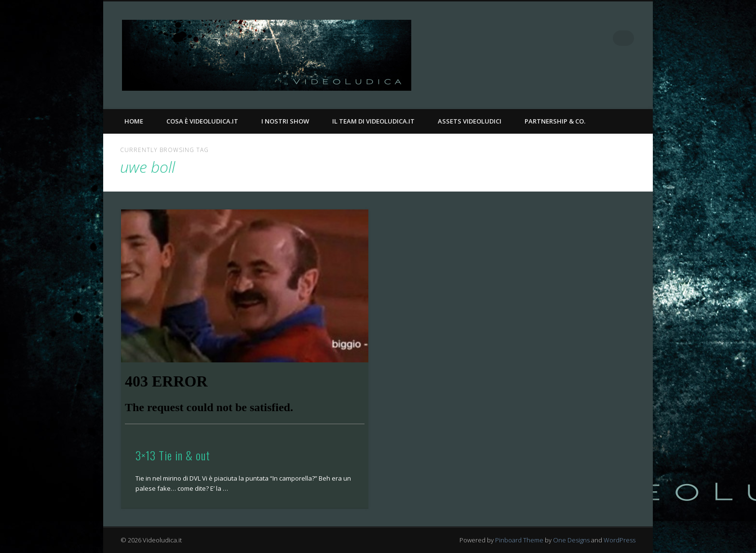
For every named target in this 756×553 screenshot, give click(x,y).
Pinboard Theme (519, 540)
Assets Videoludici (470, 121)
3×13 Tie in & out (173, 455)
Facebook (587, 38)
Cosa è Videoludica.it (202, 121)
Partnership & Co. (555, 121)
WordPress (620, 540)
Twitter (607, 38)
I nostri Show (285, 121)
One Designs (571, 540)
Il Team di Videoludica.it (373, 121)
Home (134, 121)
